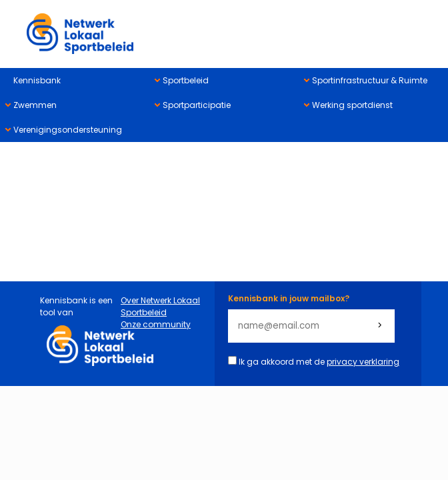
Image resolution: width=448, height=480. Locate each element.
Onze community (156, 324)
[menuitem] (75, 80)
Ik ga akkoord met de (319, 362)
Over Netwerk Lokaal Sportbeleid (160, 306)
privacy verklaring (363, 362)
